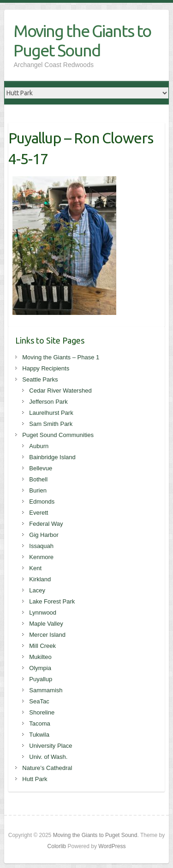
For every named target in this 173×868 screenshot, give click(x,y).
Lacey (37, 590)
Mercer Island (47, 635)
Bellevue (41, 468)
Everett (39, 513)
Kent (35, 568)
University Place (51, 746)
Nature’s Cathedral (47, 768)
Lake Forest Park (52, 601)
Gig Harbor (44, 535)
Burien (38, 490)
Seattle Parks (40, 379)
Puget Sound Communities (58, 435)
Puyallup (41, 679)
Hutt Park (35, 779)
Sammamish (46, 690)
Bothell (38, 479)
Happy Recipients (46, 368)
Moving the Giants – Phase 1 (61, 357)
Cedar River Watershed (60, 391)
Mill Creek (42, 646)
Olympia (40, 668)
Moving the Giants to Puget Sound (82, 40)
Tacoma (40, 723)
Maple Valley (46, 624)
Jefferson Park (48, 402)
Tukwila (39, 735)
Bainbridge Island (52, 457)
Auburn (39, 446)
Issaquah (41, 546)
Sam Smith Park (51, 424)
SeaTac (39, 701)
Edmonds (42, 502)
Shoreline (42, 712)
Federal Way (46, 524)
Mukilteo (40, 657)
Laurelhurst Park (51, 413)
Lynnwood (43, 613)
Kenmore (41, 557)
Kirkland (40, 579)
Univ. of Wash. (48, 757)
